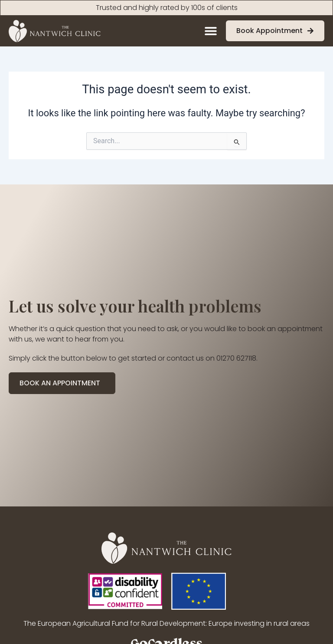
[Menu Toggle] (211, 31)
